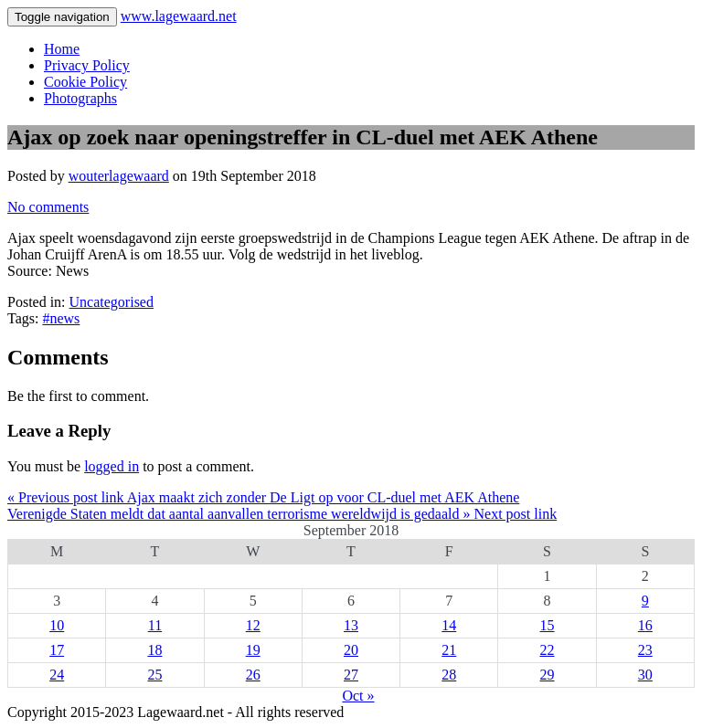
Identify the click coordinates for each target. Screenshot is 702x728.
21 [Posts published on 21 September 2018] (449, 650)
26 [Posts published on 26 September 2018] (253, 675)
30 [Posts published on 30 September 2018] (645, 675)
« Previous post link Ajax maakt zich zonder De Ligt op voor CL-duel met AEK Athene (263, 497)
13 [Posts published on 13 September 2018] (351, 625)
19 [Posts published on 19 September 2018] (253, 650)
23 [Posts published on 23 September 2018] (645, 650)
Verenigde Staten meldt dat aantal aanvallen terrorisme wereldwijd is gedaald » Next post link (282, 514)
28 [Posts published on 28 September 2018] (449, 675)
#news (61, 318)
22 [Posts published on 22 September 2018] (548, 650)
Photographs (80, 98)
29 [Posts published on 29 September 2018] (548, 675)
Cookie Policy (85, 82)
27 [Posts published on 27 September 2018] (351, 675)
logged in (112, 466)
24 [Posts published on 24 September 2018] (57, 675)
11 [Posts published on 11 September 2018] (155, 625)
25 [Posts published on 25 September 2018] (154, 675)
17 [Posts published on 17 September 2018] (57, 650)
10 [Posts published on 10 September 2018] (57, 625)
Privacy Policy (87, 65)
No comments (48, 207)
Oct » (358, 696)
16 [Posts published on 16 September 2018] (645, 625)
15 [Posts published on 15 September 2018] (548, 625)
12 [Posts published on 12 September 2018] (253, 625)
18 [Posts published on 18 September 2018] (154, 650)
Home (62, 49)
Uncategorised (112, 302)
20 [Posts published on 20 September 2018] (351, 650)
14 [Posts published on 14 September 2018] (449, 625)
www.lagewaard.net (179, 16)
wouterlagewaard (119, 176)
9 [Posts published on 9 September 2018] (645, 601)
